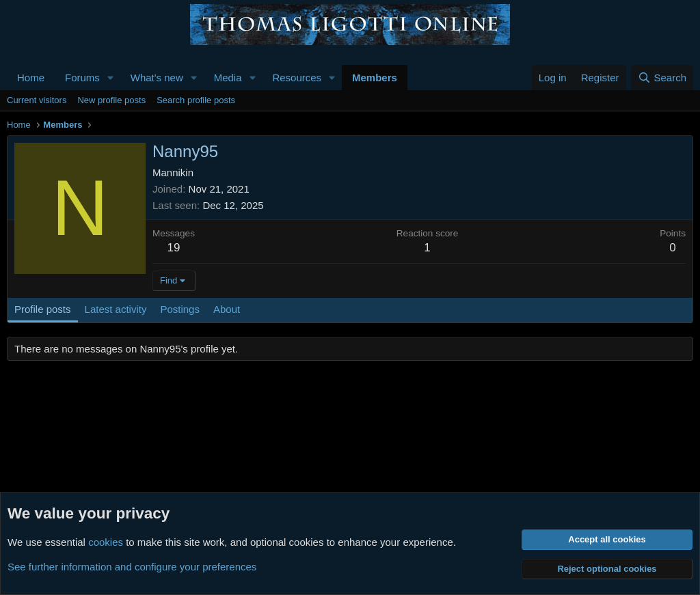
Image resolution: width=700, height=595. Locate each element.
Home (31, 78)
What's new (157, 78)
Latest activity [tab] (116, 309)
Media (228, 78)
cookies (106, 542)
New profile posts (111, 100)
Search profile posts (196, 100)
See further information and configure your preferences (132, 567)
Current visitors (37, 100)
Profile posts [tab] (43, 309)
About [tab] (227, 309)
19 (174, 248)
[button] (111, 78)
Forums (82, 78)
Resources (297, 78)
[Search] (662, 78)
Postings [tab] (180, 309)
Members (375, 78)
